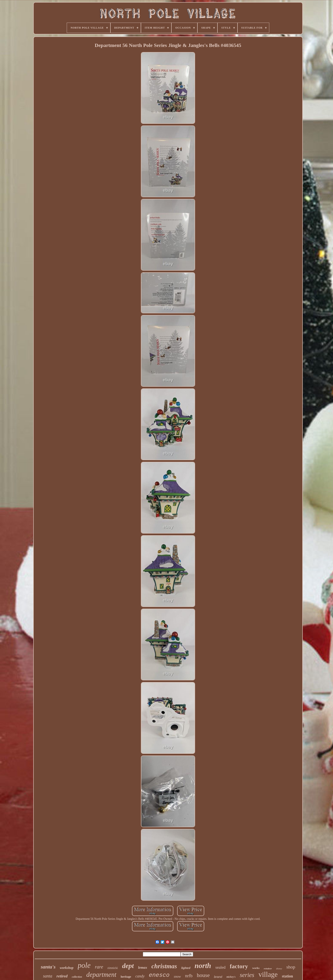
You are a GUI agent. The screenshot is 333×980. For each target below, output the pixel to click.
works (256, 968)
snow (177, 976)
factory (239, 966)
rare (99, 967)
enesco (159, 975)
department (101, 975)
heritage (126, 977)
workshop (67, 968)
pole (84, 965)
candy (140, 976)
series (247, 975)
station (287, 976)
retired (62, 976)
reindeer (268, 968)
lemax (143, 968)
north (203, 966)
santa (48, 976)
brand (218, 977)
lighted (186, 968)
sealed (220, 967)
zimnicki (113, 968)
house (203, 975)
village (268, 974)
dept (128, 966)
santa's (48, 967)
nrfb (189, 976)
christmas (164, 966)
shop (291, 967)
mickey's (231, 977)
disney (279, 968)
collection (77, 977)
